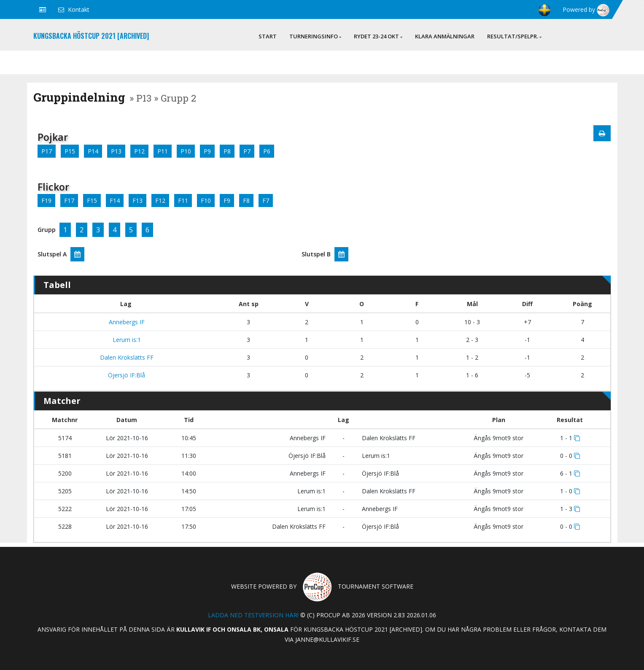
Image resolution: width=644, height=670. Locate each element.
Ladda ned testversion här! (253, 615)
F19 (46, 200)
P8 (227, 151)
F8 (246, 200)
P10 (186, 151)
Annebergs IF (126, 322)
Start (268, 36)
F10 (206, 200)
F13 (137, 200)
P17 (47, 151)
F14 (115, 200)
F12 (160, 200)
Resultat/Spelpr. (514, 36)
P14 (93, 151)
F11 (183, 200)
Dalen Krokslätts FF (126, 357)
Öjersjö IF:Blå (126, 375)
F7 (266, 200)
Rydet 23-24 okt (378, 36)
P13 (116, 151)
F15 (92, 200)
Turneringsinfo (315, 36)
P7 (247, 151)
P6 (267, 151)
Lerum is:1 (126, 340)
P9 (207, 151)
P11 (163, 151)
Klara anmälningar (445, 36)
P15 (70, 151)
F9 (227, 200)
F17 (69, 200)
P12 (139, 151)
